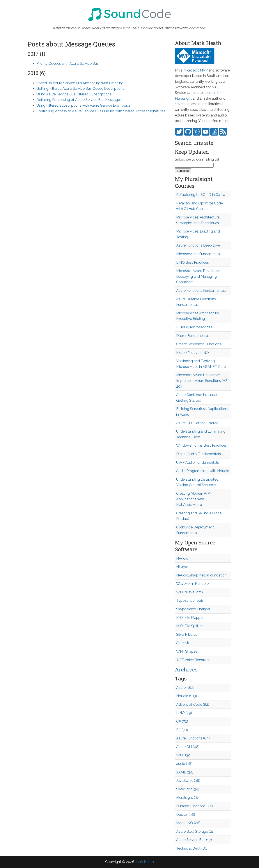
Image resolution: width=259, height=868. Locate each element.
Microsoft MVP (195, 70)
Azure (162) (185, 688)
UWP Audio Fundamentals (198, 463)
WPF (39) (184, 755)
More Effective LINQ (192, 353)
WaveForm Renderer (193, 584)
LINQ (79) (184, 713)
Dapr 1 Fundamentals (193, 336)
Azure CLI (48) (188, 747)
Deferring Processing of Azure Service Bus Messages (79, 100)
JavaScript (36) (188, 781)
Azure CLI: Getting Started (197, 423)
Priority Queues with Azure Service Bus (67, 64)
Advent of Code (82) (193, 704)
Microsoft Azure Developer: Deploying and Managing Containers (198, 276)
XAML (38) (185, 772)
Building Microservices (194, 327)
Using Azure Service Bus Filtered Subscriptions (74, 94)
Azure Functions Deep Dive (198, 245)
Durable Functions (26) (194, 806)
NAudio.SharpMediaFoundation (201, 575)
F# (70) (182, 730)
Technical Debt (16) (192, 848)
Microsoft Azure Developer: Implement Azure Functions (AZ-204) (203, 381)
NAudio (182, 558)
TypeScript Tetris (190, 600)
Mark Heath (145, 862)
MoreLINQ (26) (188, 823)
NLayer (182, 567)
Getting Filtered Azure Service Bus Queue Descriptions (80, 89)
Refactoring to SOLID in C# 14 (201, 195)
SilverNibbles (187, 634)
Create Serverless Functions (199, 344)
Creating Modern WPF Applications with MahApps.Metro (194, 499)
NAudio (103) (187, 696)
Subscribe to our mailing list (197, 159)
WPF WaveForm (190, 592)
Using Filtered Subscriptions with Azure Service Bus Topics (83, 105)
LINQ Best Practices (192, 262)
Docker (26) (186, 815)
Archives (186, 669)
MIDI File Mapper (190, 618)
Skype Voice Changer (193, 609)
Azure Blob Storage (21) (195, 831)
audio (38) (184, 764)
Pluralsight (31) (188, 797)
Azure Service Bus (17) (194, 840)
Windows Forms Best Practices (201, 445)
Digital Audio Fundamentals (199, 454)
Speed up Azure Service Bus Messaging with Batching (80, 83)
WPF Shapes (187, 651)
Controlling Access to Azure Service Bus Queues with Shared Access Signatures (101, 111)
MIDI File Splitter (189, 626)
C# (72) (182, 721)
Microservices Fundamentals (199, 254)
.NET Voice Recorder (193, 660)
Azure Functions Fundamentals (201, 291)
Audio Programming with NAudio (203, 471)
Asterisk (183, 643)
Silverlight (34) (188, 789)
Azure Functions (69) (193, 738)
